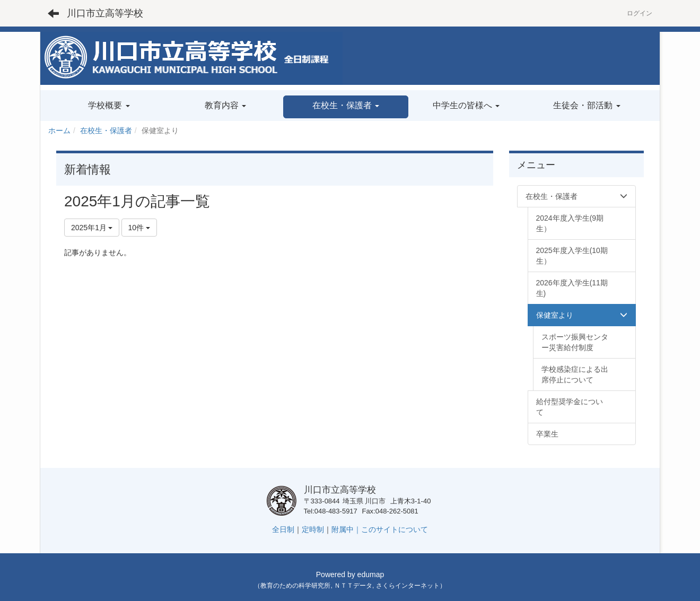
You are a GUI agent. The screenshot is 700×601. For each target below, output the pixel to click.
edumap (371, 574)
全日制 (283, 529)
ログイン (640, 13)
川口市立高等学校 (105, 13)
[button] (345, 107)
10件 (139, 228)
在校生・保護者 (106, 130)
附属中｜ (346, 529)
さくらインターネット (408, 586)
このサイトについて (395, 529)
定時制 (313, 529)
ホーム (59, 130)
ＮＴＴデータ (353, 586)
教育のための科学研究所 (295, 586)
